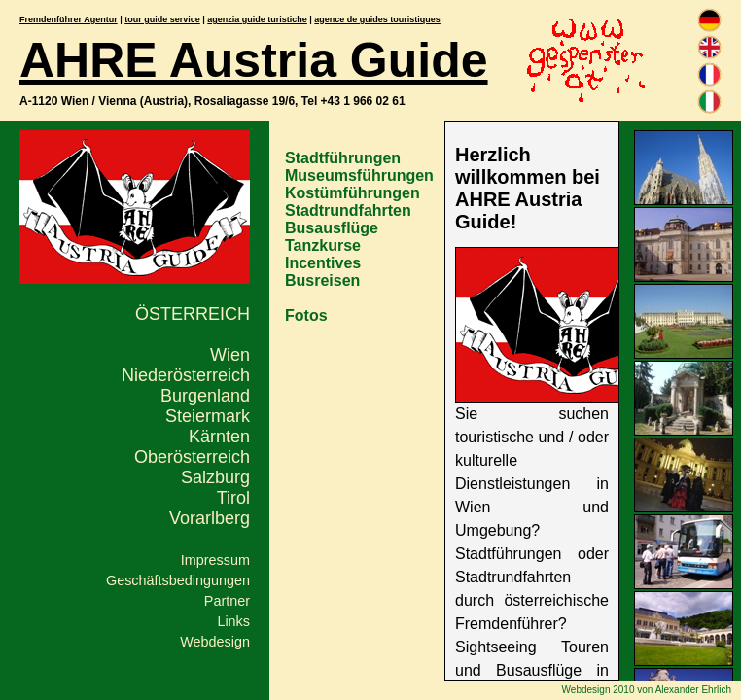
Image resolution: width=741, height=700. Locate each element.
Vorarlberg (210, 518)
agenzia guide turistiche (257, 19)
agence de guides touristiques (377, 19)
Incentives (323, 263)
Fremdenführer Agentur (69, 19)
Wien (230, 355)
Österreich (193, 314)
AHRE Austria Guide (254, 60)
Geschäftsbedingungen (178, 580)
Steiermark (208, 416)
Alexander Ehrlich (693, 690)
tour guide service (162, 19)
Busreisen (322, 280)
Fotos (306, 315)
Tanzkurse (323, 245)
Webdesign (215, 642)
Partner (227, 601)
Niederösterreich (186, 375)
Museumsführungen (359, 175)
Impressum (215, 560)
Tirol (233, 498)
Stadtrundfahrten (348, 210)
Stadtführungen (343, 158)
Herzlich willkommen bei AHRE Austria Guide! (528, 188)
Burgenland (205, 396)
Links (233, 621)
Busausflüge (332, 228)
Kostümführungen (353, 193)
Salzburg (215, 477)
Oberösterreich (192, 457)
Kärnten (219, 437)
